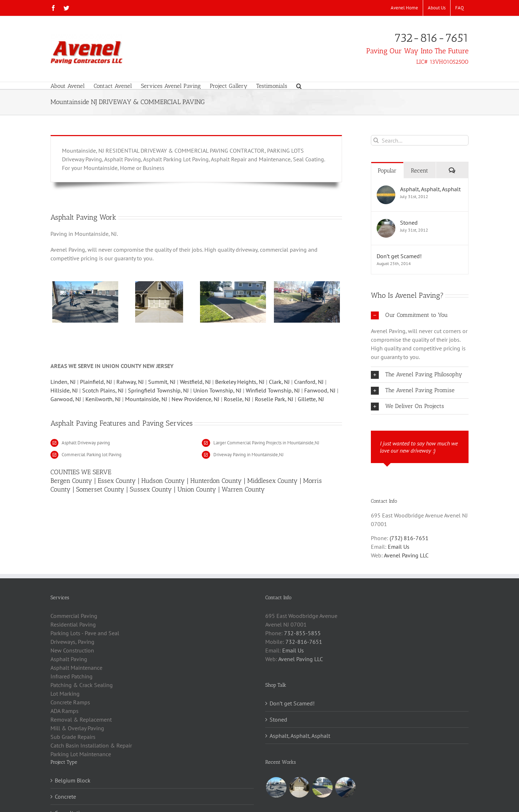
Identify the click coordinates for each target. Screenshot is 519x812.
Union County (197, 489)
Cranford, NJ (309, 382)
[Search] (376, 140)
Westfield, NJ (195, 382)
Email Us (399, 547)
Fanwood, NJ (320, 390)
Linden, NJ (63, 382)
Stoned (409, 223)
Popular (387, 171)
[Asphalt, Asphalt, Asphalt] (386, 190)
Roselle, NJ (237, 399)
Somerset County (100, 489)
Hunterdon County (216, 481)
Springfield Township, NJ (158, 390)
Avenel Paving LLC (406, 555)
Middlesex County (272, 481)
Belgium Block (73, 780)
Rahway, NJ (130, 382)
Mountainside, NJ (146, 399)
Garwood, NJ (66, 399)
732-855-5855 (302, 633)
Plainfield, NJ (96, 382)
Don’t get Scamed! (399, 256)
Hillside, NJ (64, 390)
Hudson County (163, 481)
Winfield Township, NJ (273, 390)
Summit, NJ (162, 382)
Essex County (117, 481)
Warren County (243, 489)
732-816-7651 (431, 38)
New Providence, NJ (196, 399)
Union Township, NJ (217, 390)
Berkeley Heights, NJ (240, 382)
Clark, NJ (279, 382)
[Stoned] (386, 223)
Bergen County (71, 481)
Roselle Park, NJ (274, 399)
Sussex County (151, 489)
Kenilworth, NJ (104, 399)
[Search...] (420, 140)
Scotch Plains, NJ (103, 390)
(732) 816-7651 (409, 538)
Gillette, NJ (311, 399)
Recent (420, 171)
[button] (299, 86)
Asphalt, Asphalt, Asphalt (430, 189)
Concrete (65, 797)
